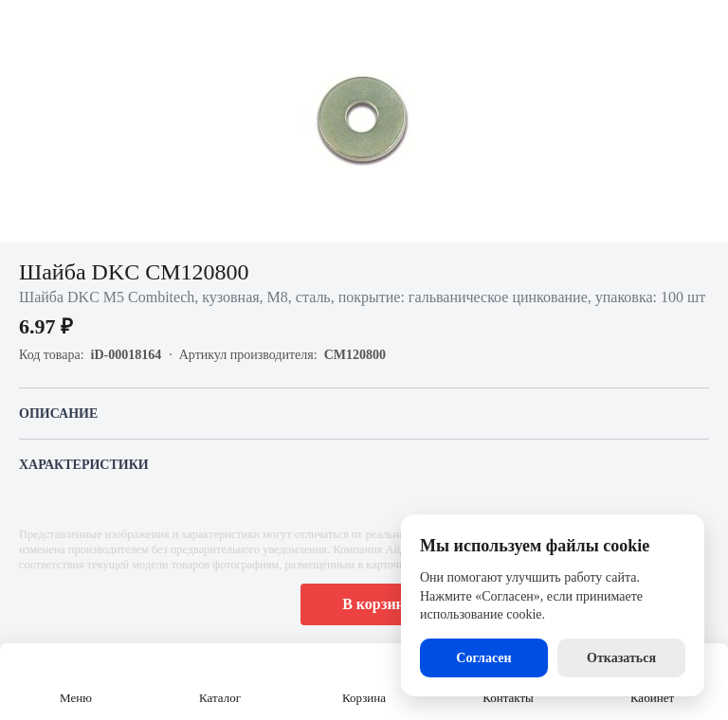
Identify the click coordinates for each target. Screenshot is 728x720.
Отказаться (621, 658)
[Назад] (27, 27)
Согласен (483, 658)
